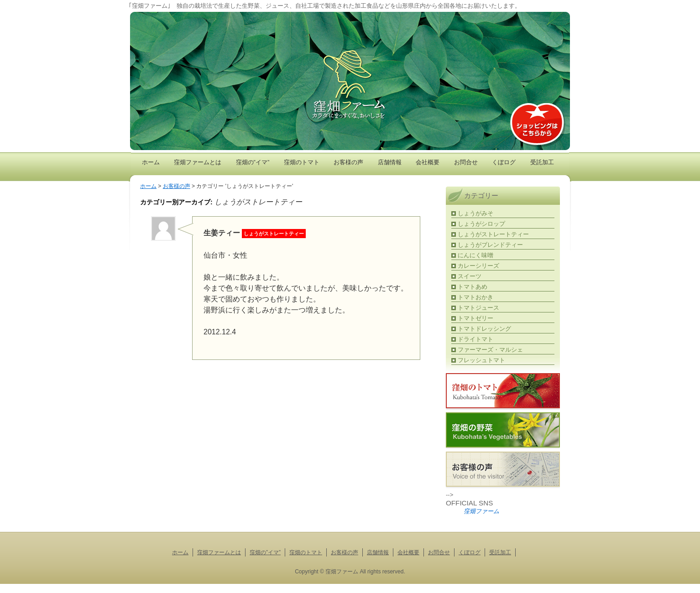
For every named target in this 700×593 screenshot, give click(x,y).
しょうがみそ (475, 213)
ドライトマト (475, 339)
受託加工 (542, 162)
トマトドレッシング (484, 329)
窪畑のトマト (302, 162)
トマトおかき (475, 297)
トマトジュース (478, 308)
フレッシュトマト (481, 360)
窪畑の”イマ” (253, 162)
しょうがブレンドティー (490, 245)
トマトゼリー (475, 318)
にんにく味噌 (475, 255)
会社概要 (428, 162)
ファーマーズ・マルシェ (490, 350)
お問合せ (466, 162)
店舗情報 (390, 162)
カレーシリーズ (478, 266)
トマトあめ (473, 287)
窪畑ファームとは (198, 162)
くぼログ (504, 162)
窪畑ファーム (481, 511)
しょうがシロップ (481, 224)
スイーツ (470, 276)
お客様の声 (348, 162)
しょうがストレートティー (493, 234)
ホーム (151, 162)
